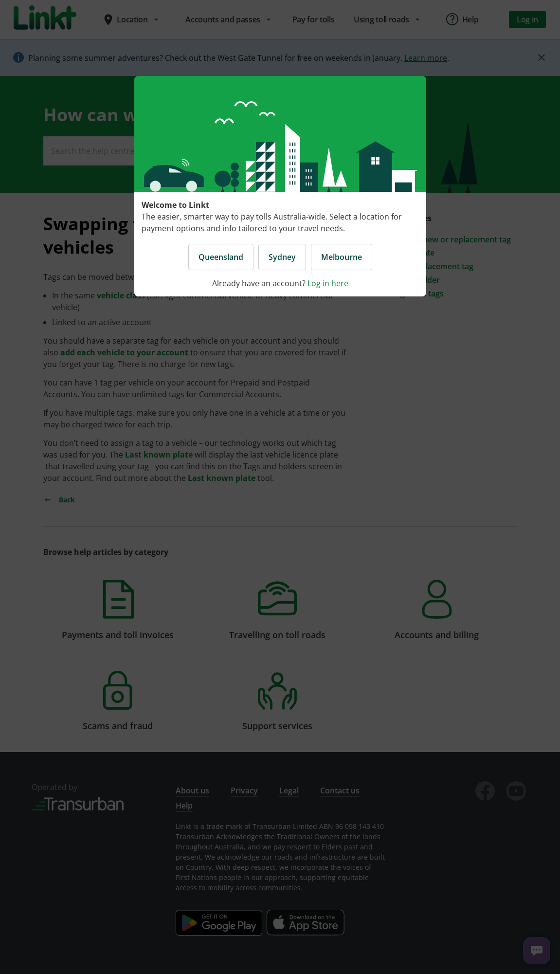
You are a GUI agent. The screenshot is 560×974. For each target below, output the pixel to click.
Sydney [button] (282, 257)
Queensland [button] (221, 257)
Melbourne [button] (342, 257)
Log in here (328, 283)
